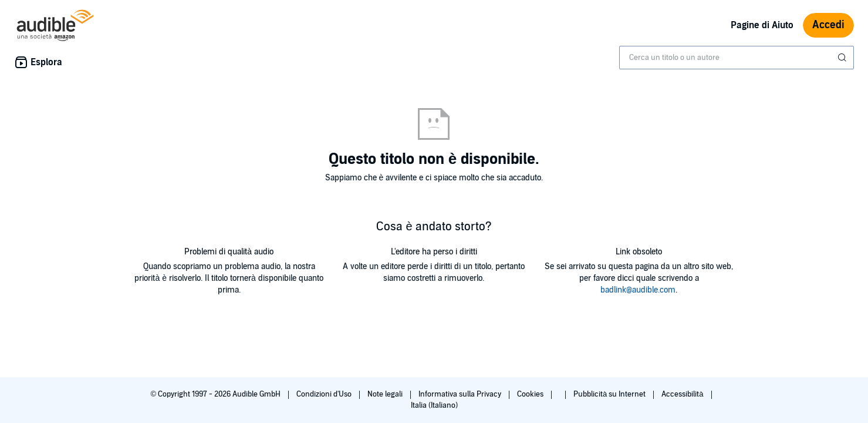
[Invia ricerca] (843, 58)
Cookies (531, 394)
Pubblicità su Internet (610, 394)
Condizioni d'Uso (325, 394)
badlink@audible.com (638, 290)
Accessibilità (683, 394)
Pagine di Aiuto (762, 25)
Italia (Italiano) (434, 405)
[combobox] (737, 58)
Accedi (828, 25)
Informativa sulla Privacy (461, 394)
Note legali (386, 394)
